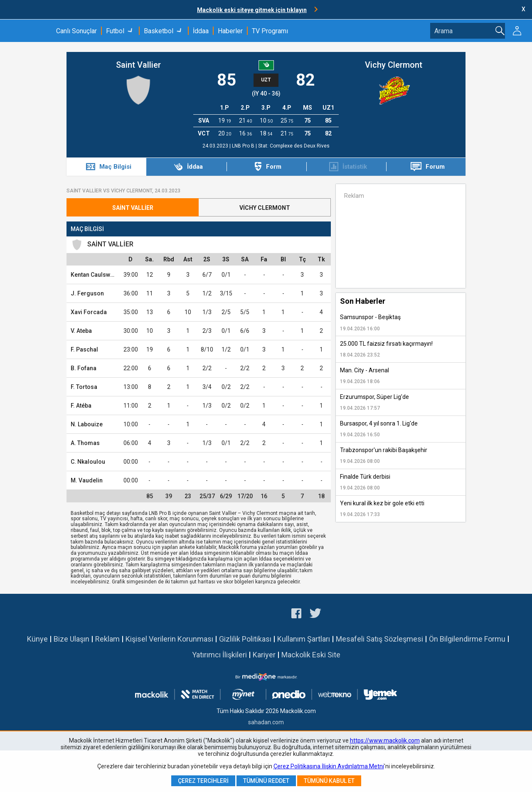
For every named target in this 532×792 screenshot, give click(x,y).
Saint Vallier (138, 65)
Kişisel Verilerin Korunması (169, 639)
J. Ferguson (87, 293)
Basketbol (159, 31)
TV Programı (270, 31)
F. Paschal (84, 349)
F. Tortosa (84, 387)
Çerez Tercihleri (203, 781)
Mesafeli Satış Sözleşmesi (379, 639)
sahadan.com (266, 722)
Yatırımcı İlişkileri (219, 655)
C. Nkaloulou (88, 462)
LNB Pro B (244, 146)
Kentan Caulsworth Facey (105, 275)
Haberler (230, 31)
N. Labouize (87, 424)
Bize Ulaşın (71, 639)
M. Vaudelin (87, 480)
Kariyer (264, 655)
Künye (37, 639)
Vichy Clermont (394, 65)
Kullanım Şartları (304, 639)
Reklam (107, 639)
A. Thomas (85, 443)
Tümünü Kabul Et (329, 781)
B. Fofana (84, 368)
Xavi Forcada (89, 312)
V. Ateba (81, 331)
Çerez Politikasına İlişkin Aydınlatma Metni (329, 766)
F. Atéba (81, 406)
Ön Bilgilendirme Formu (467, 639)
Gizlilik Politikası (245, 639)
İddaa (201, 31)
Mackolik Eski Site (311, 655)
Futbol (115, 31)
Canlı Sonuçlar (76, 31)
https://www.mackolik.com (385, 740)
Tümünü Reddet (266, 781)
